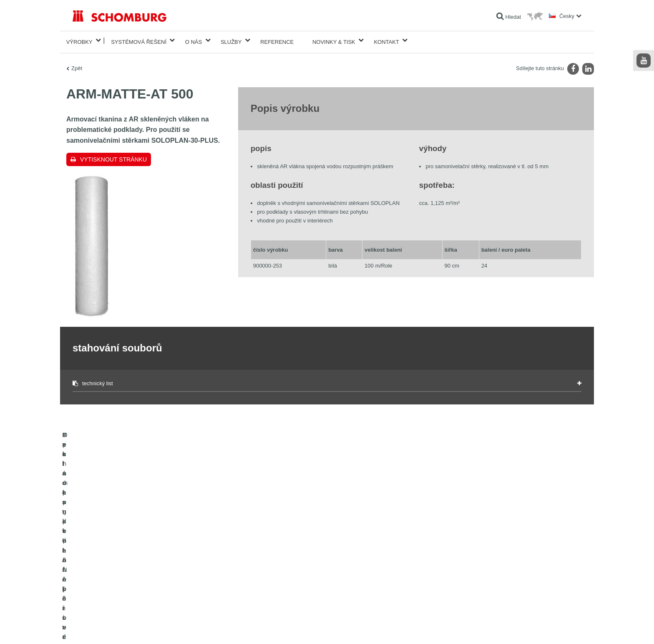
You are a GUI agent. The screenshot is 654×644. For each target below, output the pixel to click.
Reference (277, 40)
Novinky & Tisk (334, 40)
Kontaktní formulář (267, 571)
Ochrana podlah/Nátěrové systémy (111, 584)
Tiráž (100, 628)
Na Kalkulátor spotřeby (272, 546)
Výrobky (79, 40)
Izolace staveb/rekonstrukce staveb (112, 546)
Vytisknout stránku (113, 156)
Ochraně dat (121, 628)
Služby (231, 40)
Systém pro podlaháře (97, 571)
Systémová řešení (139, 40)
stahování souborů (267, 559)
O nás (194, 40)
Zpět (77, 65)
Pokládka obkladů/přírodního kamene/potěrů (122, 559)
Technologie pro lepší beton (103, 596)
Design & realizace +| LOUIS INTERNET (548, 628)
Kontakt (386, 40)
